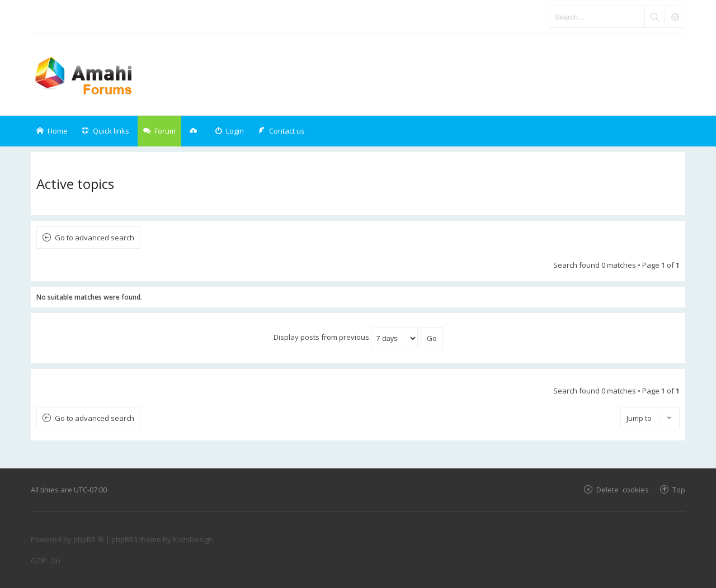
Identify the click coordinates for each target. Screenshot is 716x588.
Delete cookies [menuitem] (623, 489)
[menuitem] (229, 131)
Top (679, 489)
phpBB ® (89, 539)
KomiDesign (193, 539)
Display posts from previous (346, 337)
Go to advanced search (95, 238)
